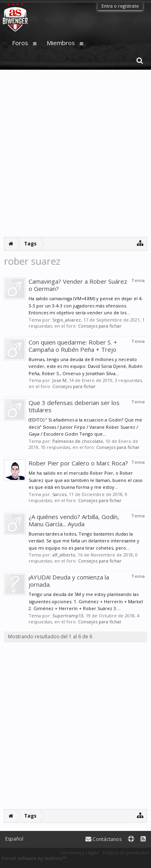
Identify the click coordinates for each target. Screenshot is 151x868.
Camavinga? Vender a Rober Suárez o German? (78, 285)
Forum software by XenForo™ (34, 858)
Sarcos (59, 494)
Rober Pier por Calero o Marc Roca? (78, 463)
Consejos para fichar (100, 326)
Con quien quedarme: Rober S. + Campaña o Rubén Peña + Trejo (73, 346)
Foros (20, 43)
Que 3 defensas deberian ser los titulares (74, 406)
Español (14, 839)
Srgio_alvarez (67, 320)
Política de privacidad (126, 852)
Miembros (61, 43)
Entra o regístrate (120, 6)
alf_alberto (64, 555)
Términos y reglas (79, 852)
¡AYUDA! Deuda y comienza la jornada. (69, 581)
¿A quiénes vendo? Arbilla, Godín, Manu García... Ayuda (74, 520)
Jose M (59, 380)
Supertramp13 (68, 616)
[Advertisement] (75, 153)
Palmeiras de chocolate (78, 441)
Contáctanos (103, 839)
